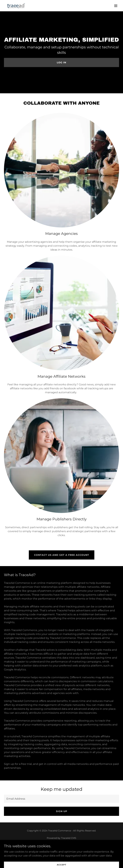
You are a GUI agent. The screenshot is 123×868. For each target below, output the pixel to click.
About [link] (62, 846)
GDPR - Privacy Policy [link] (62, 855)
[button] (116, 6)
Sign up (62, 811)
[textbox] (61, 799)
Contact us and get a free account (62, 555)
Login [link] (61, 859)
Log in (61, 62)
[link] (16, 6)
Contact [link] (62, 850)
